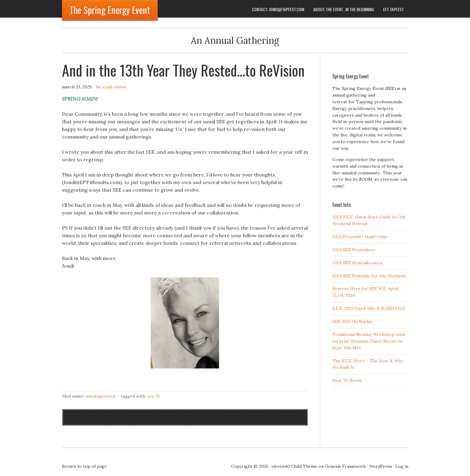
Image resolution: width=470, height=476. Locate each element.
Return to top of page (84, 466)
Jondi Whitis (114, 87)
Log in (402, 466)
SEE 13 (153, 396)
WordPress (381, 466)
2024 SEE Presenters (354, 250)
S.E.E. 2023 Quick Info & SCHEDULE (369, 308)
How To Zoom (347, 380)
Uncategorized (101, 396)
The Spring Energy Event (110, 10)
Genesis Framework (345, 466)
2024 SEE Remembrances (358, 263)
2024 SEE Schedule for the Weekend (369, 276)
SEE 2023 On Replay (352, 321)
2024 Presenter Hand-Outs (360, 237)
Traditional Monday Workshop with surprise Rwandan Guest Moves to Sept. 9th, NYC (369, 341)
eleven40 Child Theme (294, 466)
